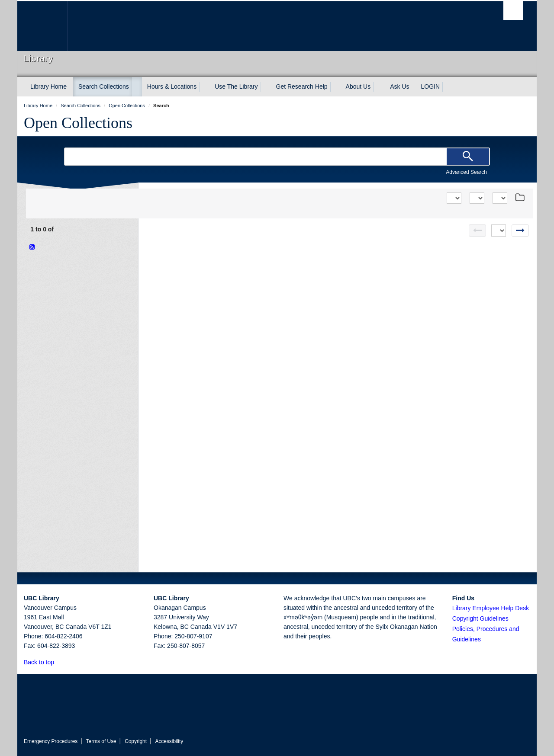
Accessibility (169, 741)
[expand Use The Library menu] (266, 87)
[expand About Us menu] (378, 87)
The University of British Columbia (42, 26)
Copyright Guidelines (480, 618)
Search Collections (104, 86)
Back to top (43, 662)
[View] (477, 198)
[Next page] (520, 231)
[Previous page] (477, 231)
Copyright (136, 741)
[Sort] (454, 198)
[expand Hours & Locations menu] (204, 87)
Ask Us (399, 86)
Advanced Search (466, 172)
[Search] (468, 157)
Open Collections (78, 123)
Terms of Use (101, 741)
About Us (358, 86)
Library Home (48, 86)
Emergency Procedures (51, 741)
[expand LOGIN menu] (448, 87)
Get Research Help (302, 86)
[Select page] (499, 231)
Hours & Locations (172, 86)
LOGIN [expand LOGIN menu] (431, 86)
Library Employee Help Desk (491, 608)
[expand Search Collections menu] (137, 87)
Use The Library (236, 86)
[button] (59, 662)
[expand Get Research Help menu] (335, 87)
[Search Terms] (277, 157)
